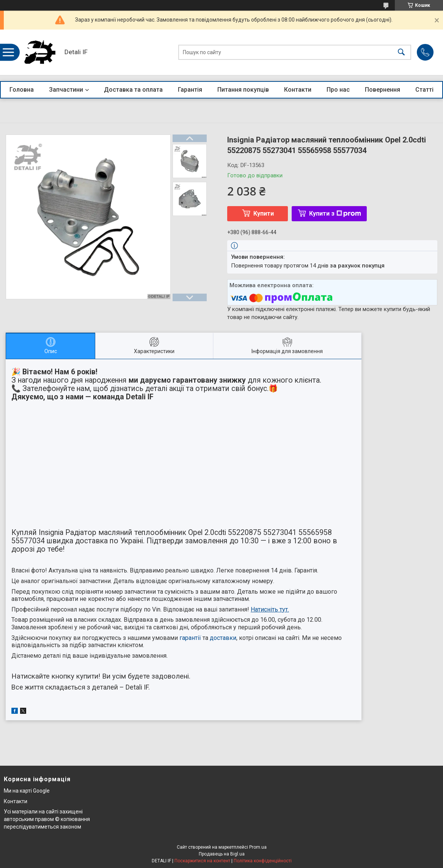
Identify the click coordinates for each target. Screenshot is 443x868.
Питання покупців (243, 90)
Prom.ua (258, 847)
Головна (22, 90)
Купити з (335, 213)
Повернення (383, 90)
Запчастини (66, 90)
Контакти (298, 90)
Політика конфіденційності (263, 861)
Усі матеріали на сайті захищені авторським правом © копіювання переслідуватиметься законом (47, 819)
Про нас (338, 90)
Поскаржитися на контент (202, 861)
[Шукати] (401, 52)
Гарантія (190, 90)
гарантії (190, 638)
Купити (264, 213)
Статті (424, 90)
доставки (223, 638)
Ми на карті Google (27, 791)
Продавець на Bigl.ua (222, 854)
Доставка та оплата (133, 90)
